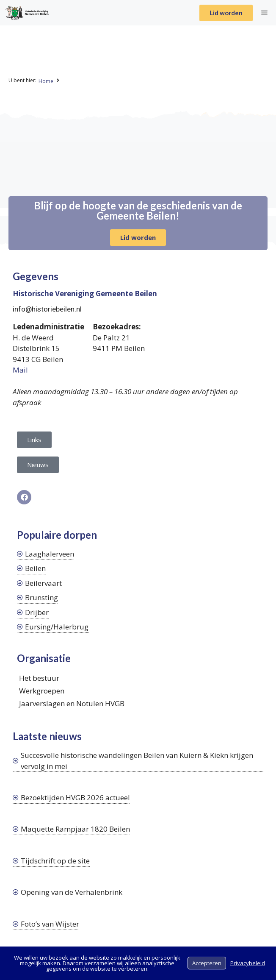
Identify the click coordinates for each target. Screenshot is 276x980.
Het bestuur (39, 678)
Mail (20, 370)
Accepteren (207, 963)
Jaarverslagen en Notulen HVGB (72, 703)
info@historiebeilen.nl (47, 309)
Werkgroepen (42, 691)
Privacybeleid (248, 963)
